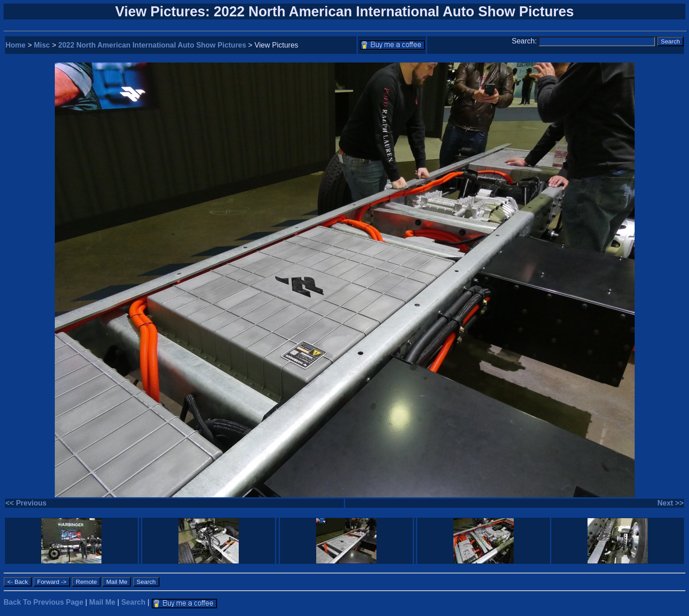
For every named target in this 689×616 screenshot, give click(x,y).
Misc (42, 45)
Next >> (670, 503)
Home (15, 45)
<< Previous (26, 503)
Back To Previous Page (43, 602)
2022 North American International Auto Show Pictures (152, 45)
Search (133, 602)
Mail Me (102, 602)
